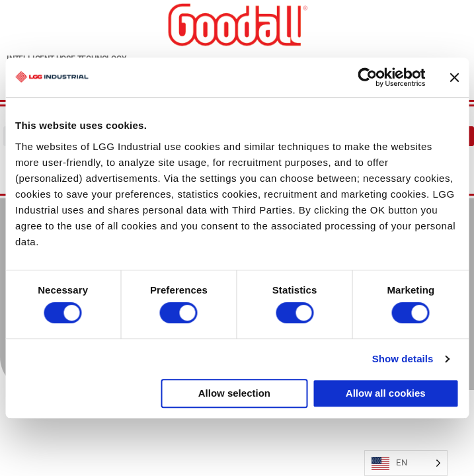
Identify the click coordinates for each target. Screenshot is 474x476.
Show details (403, 359)
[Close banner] (454, 77)
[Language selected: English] (406, 463)
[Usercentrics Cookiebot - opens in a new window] (367, 77)
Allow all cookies (386, 393)
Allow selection (234, 393)
